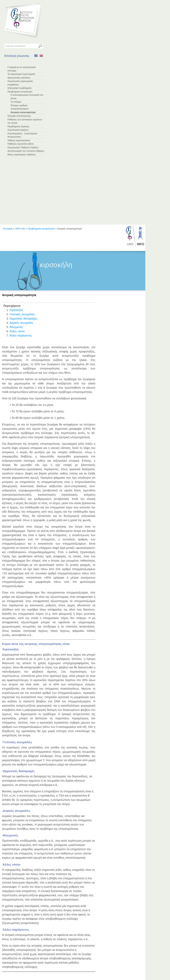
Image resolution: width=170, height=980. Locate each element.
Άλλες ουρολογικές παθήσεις (22, 155)
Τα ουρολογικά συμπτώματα (21, 74)
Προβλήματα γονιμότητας (20, 92)
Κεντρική (8, 229)
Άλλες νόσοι (17, 331)
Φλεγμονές (16, 327)
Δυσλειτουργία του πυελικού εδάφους (26, 151)
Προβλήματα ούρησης (18, 126)
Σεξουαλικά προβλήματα (20, 88)
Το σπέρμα (16, 102)
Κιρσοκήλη (16, 310)
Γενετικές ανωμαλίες (22, 314)
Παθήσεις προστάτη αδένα (21, 144)
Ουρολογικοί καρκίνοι (18, 130)
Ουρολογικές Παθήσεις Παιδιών (23, 147)
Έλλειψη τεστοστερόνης (19, 116)
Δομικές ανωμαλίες (21, 323)
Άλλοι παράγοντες (21, 335)
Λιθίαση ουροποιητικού (19, 140)
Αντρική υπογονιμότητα (23, 112)
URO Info (20, 229)
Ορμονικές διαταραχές (23, 319)
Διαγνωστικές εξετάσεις (19, 78)
